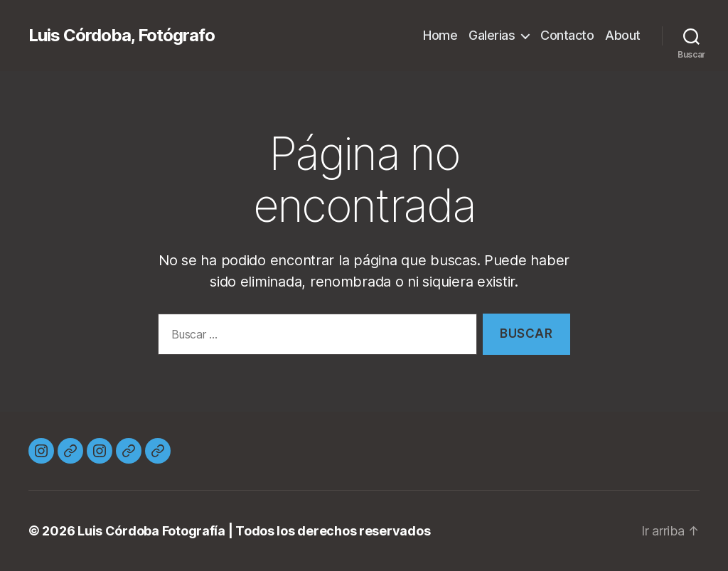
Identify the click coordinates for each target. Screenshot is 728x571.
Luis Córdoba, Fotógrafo (122, 36)
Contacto (567, 35)
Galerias (492, 35)
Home (440, 35)
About (623, 35)
